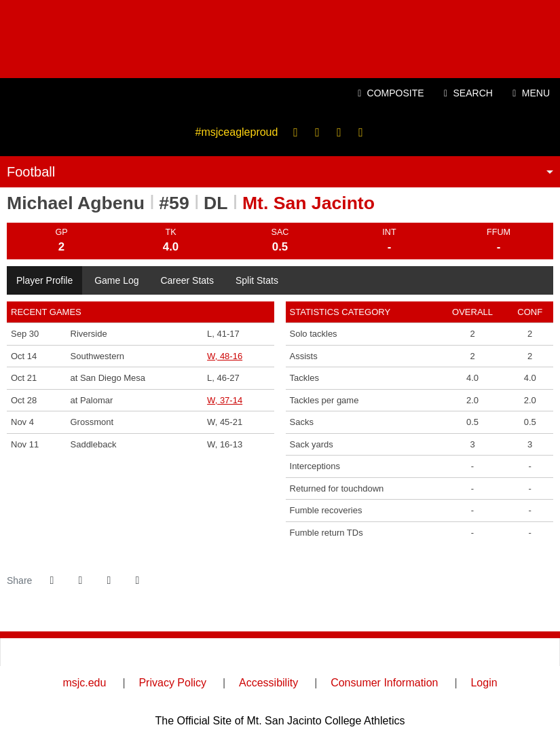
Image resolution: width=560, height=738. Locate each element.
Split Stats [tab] (257, 280)
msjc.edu (84, 683)
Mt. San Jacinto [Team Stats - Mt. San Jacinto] (309, 203)
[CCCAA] (71, 652)
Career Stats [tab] (187, 280)
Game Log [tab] (116, 280)
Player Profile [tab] (44, 280)
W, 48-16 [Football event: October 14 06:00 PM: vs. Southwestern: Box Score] (225, 356)
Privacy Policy (172, 683)
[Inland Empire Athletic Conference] (210, 652)
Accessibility (268, 683)
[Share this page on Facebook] (52, 580)
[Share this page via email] (109, 580)
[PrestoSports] (489, 652)
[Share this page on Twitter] (80, 580)
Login (484, 683)
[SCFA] (350, 652)
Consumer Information (384, 683)
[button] (137, 580)
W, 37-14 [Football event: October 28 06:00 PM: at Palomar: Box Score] (225, 400)
